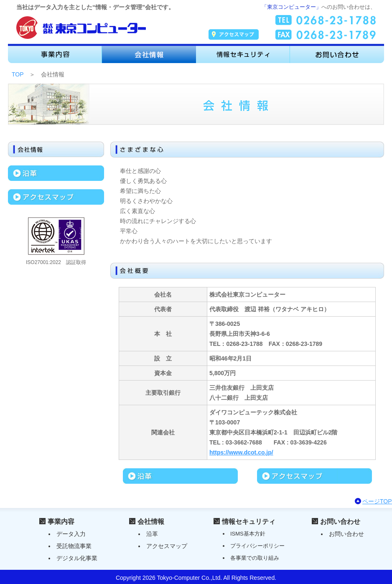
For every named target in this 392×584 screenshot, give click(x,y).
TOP (18, 74)
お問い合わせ (340, 522)
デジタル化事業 (77, 558)
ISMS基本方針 (248, 534)
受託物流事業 (74, 546)
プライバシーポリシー (257, 546)
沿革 (152, 534)
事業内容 (61, 522)
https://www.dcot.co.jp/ (241, 452)
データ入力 (71, 534)
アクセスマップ (167, 546)
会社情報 (151, 522)
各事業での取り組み (255, 558)
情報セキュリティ (249, 522)
